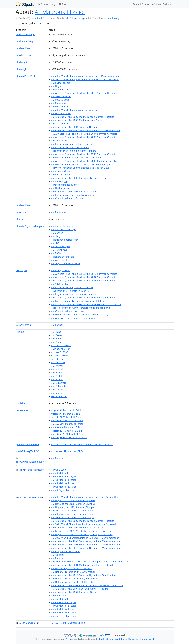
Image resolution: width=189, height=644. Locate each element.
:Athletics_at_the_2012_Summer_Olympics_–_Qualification (83, 575)
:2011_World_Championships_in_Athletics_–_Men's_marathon (85, 524)
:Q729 (58, 362)
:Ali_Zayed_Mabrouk (63, 490)
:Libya (56, 86)
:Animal (57, 366)
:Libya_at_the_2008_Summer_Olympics (73, 504)
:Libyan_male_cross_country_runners (72, 195)
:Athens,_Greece (61, 171)
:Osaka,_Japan (60, 188)
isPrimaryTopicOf (27, 451)
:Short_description (63, 257)
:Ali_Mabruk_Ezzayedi (64, 487)
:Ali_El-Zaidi (59, 470)
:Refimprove (59, 250)
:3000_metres (60, 107)
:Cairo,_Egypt (60, 181)
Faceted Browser (140, 4)
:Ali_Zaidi (58, 555)
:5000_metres (60, 100)
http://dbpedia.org (75, 18)
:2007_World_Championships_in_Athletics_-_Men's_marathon (85, 76)
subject (22, 270)
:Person (57, 335)
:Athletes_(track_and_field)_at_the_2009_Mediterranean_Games (86, 161)
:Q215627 (60, 356)
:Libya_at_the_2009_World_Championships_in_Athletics (82, 531)
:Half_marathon (61, 113)
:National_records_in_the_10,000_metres (74, 579)
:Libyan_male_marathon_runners (70, 147)
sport (21, 219)
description (24, 55)
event (21, 212)
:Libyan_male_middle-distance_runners (74, 151)
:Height (57, 236)
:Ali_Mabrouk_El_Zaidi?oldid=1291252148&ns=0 (82, 444)
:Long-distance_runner (65, 185)
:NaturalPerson (61, 349)
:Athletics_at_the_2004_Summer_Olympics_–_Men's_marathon (86, 130)
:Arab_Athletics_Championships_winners (74, 318)
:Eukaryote (59, 383)
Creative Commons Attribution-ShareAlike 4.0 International (126, 639)
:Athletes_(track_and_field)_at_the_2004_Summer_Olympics (84, 134)
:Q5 (57, 359)
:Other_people (60, 246)
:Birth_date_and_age (64, 229)
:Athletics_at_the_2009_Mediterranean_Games (77, 120)
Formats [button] (65, 4)
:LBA (55, 243)
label (21, 403)
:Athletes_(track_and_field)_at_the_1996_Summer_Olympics (84, 154)
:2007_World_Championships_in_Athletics (75, 110)
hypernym (24, 325)
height (22, 62)
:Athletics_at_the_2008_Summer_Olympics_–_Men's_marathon (86, 545)
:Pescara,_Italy (60, 175)
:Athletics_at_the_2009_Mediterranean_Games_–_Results (83, 117)
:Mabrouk (58, 458)
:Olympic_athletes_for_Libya (68, 311)
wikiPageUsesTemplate (30, 226)
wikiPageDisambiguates (31, 462)
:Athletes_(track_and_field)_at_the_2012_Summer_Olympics (84, 93)
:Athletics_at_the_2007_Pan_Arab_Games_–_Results (80, 178)
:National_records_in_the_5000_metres (73, 572)
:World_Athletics (61, 260)
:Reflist (56, 253)
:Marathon (58, 103)
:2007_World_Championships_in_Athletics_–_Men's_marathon (85, 538)
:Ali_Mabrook (60, 473)
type (20, 332)
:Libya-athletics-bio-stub (65, 263)
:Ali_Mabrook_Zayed (63, 477)
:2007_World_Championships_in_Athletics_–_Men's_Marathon (85, 79)
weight (22, 69)
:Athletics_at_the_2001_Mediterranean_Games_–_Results (83, 565)
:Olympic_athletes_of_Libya (67, 198)
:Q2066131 (61, 345)
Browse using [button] (46, 4)
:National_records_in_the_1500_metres (73, 582)
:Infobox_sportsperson (65, 240)
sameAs (22, 410)
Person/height (26, 34)
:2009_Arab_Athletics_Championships (73, 517)
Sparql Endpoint (162, 4)
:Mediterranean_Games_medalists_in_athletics (77, 158)
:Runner (57, 325)
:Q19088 (60, 352)
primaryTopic (27, 623)
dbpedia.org (113, 18)
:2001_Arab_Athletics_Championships (73, 511)
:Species (57, 390)
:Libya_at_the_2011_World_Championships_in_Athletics (82, 534)
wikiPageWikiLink (27, 76)
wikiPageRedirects (30, 470)
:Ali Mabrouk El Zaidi (66, 410)
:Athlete (57, 373)
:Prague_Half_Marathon (65, 551)
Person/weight (26, 41)
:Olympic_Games (62, 90)
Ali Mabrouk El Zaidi (60, 12)
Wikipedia (70, 639)
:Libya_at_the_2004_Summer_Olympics (73, 500)
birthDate (23, 48)
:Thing (56, 332)
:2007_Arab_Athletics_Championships (73, 514)
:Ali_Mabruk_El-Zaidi (63, 480)
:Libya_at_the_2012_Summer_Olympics (73, 507)
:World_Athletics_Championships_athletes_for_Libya (80, 168)
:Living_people (61, 83)
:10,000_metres (61, 96)
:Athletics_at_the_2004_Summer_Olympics (75, 127)
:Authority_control (62, 226)
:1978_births (59, 141)
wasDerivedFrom (27, 444)
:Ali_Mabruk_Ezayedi (64, 483)
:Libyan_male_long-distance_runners (72, 144)
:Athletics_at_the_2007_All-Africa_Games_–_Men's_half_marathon (87, 585)
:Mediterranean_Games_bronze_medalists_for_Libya (80, 164)
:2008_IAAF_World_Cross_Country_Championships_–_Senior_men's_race (91, 562)
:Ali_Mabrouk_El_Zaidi (69, 451)
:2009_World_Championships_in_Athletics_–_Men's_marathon (85, 497)
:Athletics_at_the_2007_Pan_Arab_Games (74, 192)
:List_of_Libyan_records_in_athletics (72, 568)
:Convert (57, 233)
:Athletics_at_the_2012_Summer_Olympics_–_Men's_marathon (86, 548)
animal (38, 18)
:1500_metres (60, 124)
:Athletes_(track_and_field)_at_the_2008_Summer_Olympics (84, 137)
